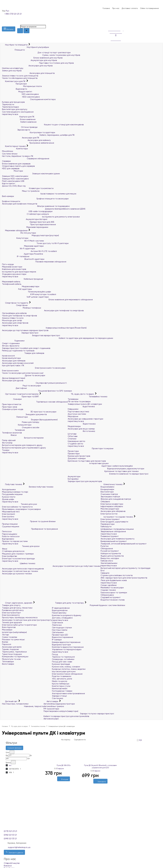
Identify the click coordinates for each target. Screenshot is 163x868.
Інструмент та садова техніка (117, 517)
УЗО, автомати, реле (62, 679)
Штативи (72, 434)
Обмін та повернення (149, 8)
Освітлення (57, 623)
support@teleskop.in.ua (19, 847)
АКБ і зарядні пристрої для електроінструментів (124, 578)
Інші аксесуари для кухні (64, 671)
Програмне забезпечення (28, 143)
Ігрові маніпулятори (11, 358)
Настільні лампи (60, 630)
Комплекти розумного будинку (67, 615)
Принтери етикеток (12, 404)
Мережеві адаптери (23, 246)
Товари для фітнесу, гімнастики (17, 608)
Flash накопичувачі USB (13, 181)
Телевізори (73, 399)
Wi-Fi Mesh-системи (23, 241)
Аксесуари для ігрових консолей (18, 363)
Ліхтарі (5, 635)
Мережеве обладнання (15, 230)
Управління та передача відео (67, 649)
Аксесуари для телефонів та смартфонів (43, 310)
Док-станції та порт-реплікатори (36, 52)
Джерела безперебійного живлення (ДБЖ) (44, 209)
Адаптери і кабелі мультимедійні (100, 466)
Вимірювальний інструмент (114, 541)
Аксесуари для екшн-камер (81, 429)
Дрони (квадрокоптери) (14, 378)
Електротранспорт (12, 613)
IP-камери (57, 640)
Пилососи (7, 531)
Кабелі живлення (19, 122)
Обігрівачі (105, 502)
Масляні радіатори (110, 509)
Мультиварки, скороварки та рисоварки (21, 509)
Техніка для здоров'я (12, 622)
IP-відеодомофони (61, 608)
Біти (103, 570)
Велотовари (8, 664)
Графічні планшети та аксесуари (35, 199)
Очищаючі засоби (21, 427)
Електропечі (8, 517)
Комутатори (15, 238)
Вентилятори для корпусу (15, 109)
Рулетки (105, 546)
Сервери (6, 161)
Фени (5, 549)
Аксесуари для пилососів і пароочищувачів (23, 569)
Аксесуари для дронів (13, 380)
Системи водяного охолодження (18, 112)
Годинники (13, 341)
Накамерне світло (76, 441)
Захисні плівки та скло (13, 318)
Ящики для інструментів (112, 556)
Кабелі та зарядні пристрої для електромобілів (66, 716)
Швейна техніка (19, 563)
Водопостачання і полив (113, 600)
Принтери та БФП (20, 397)
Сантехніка (57, 698)
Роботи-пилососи (11, 536)
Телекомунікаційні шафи (26, 292)
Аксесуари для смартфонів (15, 323)
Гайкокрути (106, 526)
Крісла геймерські (61, 684)
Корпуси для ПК (18, 117)
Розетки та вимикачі (62, 676)
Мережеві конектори (12, 267)
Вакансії (8, 866)
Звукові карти (16, 130)
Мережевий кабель (11, 282)
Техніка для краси (21, 546)
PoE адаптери (17, 289)
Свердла (105, 573)
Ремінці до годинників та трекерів (18, 351)
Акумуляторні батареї (25, 219)
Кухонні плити (9, 497)
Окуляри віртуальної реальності (34, 383)
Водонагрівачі (107, 487)
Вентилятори (107, 492)
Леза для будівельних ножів (114, 580)
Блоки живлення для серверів (16, 164)
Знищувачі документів (24, 414)
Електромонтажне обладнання (67, 674)
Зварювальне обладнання (113, 531)
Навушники (73, 409)
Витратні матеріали (23, 438)
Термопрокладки (10, 107)
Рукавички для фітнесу (13, 610)
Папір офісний (9, 440)
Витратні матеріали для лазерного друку (22, 445)
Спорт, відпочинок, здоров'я (17, 603)
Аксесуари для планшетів (28, 73)
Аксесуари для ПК (21, 138)
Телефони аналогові (12, 433)
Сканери (12, 399)
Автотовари (51, 701)
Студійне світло (75, 444)
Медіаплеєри (74, 426)
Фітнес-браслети (11, 346)
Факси (9, 435)
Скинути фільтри (14, 748)
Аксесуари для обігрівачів (113, 511)
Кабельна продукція (23, 279)
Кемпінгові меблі (60, 688)
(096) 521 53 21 (10, 835)
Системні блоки (10, 154)
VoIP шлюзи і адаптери (25, 297)
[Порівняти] (65, 782)
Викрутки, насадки (110, 558)
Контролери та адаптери (29, 132)
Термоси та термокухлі (63, 657)
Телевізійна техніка (87, 397)
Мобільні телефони (22, 308)
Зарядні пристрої (20, 333)
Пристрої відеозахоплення (29, 224)
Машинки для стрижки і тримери (18, 554)
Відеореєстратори (61, 645)
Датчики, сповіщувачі (62, 618)
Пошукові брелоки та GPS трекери (37, 391)
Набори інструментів (111, 553)
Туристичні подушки (12, 654)
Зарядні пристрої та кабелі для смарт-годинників (26, 348)
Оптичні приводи (20, 127)
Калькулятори (17, 425)
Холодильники (9, 489)
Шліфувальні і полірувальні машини (117, 529)
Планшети (13, 50)
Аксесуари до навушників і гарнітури (85, 419)
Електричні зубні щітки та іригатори (19, 625)
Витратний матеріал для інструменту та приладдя (125, 568)
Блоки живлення (19, 119)
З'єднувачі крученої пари (14, 274)
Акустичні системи (77, 414)
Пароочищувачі (10, 534)
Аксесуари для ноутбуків (27, 66)
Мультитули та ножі (11, 659)
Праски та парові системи (15, 541)
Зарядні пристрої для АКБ (28, 222)
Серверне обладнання (26, 159)
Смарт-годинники (11, 343)
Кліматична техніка (112, 484)
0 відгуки (60, 769)
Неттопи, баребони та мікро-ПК (18, 156)
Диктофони (14, 388)
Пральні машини (10, 524)
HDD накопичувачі (21, 97)
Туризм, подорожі (10, 649)
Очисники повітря (109, 494)
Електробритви (9, 556)
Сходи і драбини (109, 585)
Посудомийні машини (12, 494)
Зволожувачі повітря (110, 497)
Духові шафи (8, 499)
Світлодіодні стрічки (62, 628)
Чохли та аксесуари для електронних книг (23, 373)
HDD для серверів (11, 168)
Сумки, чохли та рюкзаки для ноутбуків (41, 55)
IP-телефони (16, 256)
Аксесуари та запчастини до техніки (20, 571)
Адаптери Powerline (23, 254)
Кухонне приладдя (61, 664)
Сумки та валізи (10, 637)
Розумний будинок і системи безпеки (89, 605)
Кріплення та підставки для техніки (103, 471)
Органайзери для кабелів (14, 313)
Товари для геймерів (23, 353)
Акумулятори (74, 476)
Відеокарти (15, 89)
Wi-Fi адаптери (18, 248)
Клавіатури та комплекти (28, 188)
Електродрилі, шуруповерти (114, 522)
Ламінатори (15, 417)
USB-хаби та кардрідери (27, 211)
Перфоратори (108, 524)
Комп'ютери (15, 149)
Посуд (55, 654)
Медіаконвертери (21, 286)
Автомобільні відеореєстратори (59, 704)
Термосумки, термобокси (14, 652)
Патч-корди (8, 264)
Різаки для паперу (21, 422)
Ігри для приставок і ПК (13, 365)
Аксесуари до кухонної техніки (17, 574)
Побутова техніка (12, 484)
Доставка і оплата (130, 8)
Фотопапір (7, 443)
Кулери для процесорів (13, 102)
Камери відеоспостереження (66, 642)
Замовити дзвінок (14, 852)
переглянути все (10, 114)
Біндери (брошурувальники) (30, 420)
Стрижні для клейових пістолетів (117, 575)
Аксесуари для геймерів (14, 361)
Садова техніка (108, 590)
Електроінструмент (110, 519)
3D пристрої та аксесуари (29, 412)
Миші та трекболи (21, 191)
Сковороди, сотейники (63, 659)
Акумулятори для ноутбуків (29, 60)
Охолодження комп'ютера (29, 99)
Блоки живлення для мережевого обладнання (47, 300)
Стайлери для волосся (13, 551)
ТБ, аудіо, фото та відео (81, 394)
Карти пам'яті (9, 183)
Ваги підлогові (9, 627)
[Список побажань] (109, 22)
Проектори (73, 451)
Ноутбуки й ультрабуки (25, 47)
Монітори (12, 171)
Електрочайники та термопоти (17, 507)
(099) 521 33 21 (10, 839)
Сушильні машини (11, 526)
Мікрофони (73, 416)
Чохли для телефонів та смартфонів (19, 316)
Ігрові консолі (8, 356)
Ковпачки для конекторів (14, 269)
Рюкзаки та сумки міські (13, 639)
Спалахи (72, 439)
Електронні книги (10, 371)
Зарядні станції (59, 696)
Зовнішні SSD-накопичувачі (15, 176)
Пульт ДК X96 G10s (64, 765)
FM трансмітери (51, 709)
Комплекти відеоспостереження (68, 647)
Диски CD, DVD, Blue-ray (14, 186)
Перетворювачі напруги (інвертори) (61, 711)
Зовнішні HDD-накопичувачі (15, 179)
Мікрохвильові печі (11, 512)
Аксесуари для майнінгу (26, 140)
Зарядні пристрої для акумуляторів (85, 481)
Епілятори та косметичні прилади (18, 559)
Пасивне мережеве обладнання (34, 262)
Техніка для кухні (19, 504)
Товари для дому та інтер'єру (68, 603)
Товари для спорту (11, 605)
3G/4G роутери (19, 233)
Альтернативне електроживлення (68, 693)
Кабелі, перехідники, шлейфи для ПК (38, 135)
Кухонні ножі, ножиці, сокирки (66, 667)
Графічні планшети (11, 201)
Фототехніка (81, 431)
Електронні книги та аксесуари (34, 368)
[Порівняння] (109, 25)
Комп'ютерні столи (61, 686)
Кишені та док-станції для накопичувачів (43, 125)
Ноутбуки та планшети (15, 45)
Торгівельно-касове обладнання (35, 402)
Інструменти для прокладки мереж (19, 272)
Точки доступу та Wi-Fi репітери (35, 243)
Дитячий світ (10, 701)
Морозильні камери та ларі (15, 492)
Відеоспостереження (62, 637)
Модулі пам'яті (17, 92)
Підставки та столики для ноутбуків (38, 63)
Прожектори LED (60, 635)
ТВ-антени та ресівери (79, 401)
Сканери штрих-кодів (13, 409)
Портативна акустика (78, 412)
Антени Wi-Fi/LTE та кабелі (29, 251)
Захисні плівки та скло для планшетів (20, 76)
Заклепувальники (109, 563)
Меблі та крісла (60, 681)
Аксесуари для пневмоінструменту (118, 539)
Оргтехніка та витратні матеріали (21, 394)
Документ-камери (77, 458)
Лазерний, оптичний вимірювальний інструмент (124, 544)
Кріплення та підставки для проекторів (87, 461)
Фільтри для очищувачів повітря (116, 499)
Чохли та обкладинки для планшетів (20, 78)
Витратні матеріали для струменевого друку (24, 448)
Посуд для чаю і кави (62, 662)
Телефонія (13, 430)
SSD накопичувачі (20, 94)
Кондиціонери (107, 489)
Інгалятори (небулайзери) (14, 632)
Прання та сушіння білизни (29, 521)
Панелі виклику (59, 613)
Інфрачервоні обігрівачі (112, 506)
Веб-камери (8, 196)
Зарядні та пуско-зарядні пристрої (79, 714)
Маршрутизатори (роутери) (30, 235)
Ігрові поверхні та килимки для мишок (39, 194)
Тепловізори (8, 661)
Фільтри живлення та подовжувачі (36, 206)
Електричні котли (109, 514)
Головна (106, 8)
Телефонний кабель (12, 284)
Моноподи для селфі (12, 320)
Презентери (74, 454)
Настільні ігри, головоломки (15, 704)
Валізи (5, 642)
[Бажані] (62, 782)
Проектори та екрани (91, 448)
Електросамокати (11, 615)
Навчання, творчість (23, 706)
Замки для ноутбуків (12, 71)
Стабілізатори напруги (25, 214)
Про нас (116, 8)
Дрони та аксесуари (24, 375)
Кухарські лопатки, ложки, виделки (69, 669)
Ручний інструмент (110, 551)
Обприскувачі (107, 595)
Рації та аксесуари (21, 386)
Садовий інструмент (111, 597)
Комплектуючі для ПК (14, 81)
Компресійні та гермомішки (15, 657)
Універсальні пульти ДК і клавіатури (85, 404)
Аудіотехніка (81, 406)
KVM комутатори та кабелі (29, 294)
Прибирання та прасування (30, 529)
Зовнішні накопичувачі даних (31, 174)
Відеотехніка (82, 424)
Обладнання (107, 548)
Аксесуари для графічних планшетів (20, 204)
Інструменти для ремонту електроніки (41, 217)
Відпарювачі (8, 539)
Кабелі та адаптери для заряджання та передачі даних (58, 338)
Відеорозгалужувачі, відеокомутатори (106, 469)
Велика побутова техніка (28, 487)
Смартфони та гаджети (15, 303)
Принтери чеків (9, 407)
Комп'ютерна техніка (14, 146)
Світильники (58, 632)
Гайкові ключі (107, 561)
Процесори (14, 84)
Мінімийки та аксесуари (112, 588)
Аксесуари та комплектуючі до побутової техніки (51, 566)
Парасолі (7, 644)
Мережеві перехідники (25, 227)
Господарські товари (62, 691)
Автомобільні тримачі (54, 706)
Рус (8, 11)
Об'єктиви (73, 436)
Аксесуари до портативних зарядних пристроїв (25, 330)
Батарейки (73, 479)
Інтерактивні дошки (88, 463)
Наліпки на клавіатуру (13, 68)
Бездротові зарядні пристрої (31, 335)
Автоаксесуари (51, 719)
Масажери (7, 630)
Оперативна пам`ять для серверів (18, 166)
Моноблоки (8, 151)
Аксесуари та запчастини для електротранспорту (27, 620)
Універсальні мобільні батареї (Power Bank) (44, 328)
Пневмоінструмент (110, 536)
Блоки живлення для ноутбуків (32, 58)
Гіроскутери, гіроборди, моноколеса (20, 617)
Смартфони (15, 305)
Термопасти (8, 104)
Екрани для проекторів (79, 456)
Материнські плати (22, 86)
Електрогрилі (8, 514)
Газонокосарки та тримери (114, 593)
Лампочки (57, 625)
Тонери (6, 450)
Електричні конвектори (112, 504)
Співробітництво (12, 863)
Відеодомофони (60, 610)
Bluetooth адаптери (23, 259)
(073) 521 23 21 (10, 831)
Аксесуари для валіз (12, 647)
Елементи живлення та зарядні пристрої (108, 474)
